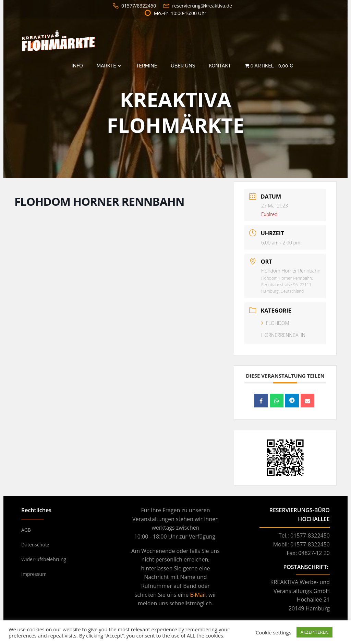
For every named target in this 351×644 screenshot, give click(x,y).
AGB (26, 530)
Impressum (34, 574)
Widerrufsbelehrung (44, 559)
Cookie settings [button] (274, 632)
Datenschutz (35, 545)
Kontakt (220, 66)
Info (77, 66)
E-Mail (198, 595)
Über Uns (183, 66)
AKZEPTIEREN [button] (315, 632)
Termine (147, 66)
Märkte (110, 66)
